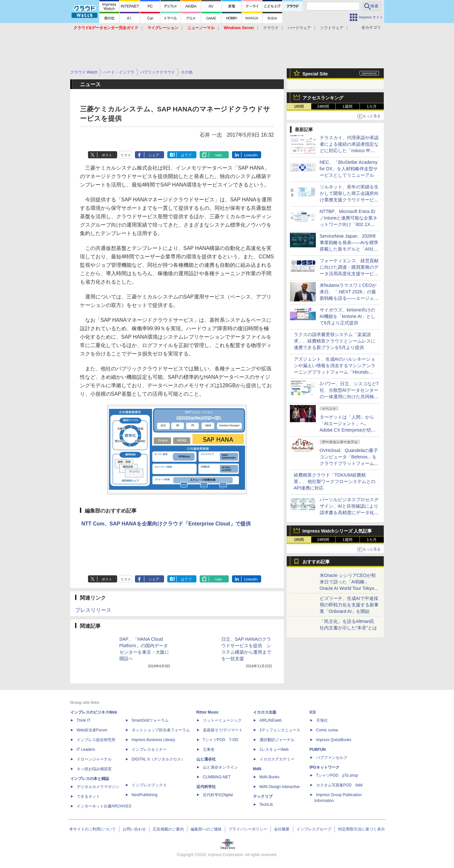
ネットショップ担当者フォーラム (161, 730)
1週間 (347, 107)
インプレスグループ (314, 829)
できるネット (88, 796)
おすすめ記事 (316, 562)
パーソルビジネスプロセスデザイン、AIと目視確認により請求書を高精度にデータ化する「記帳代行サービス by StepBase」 (349, 513)
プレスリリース (93, 610)
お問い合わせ (134, 829)
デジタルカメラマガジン (98, 787)
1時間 (299, 107)
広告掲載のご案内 (168, 829)
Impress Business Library (154, 740)
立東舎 (209, 750)
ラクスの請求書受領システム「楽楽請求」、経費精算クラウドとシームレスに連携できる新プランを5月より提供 (335, 341)
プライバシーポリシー (248, 829)
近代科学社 (206, 787)
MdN (257, 769)
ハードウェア (299, 28)
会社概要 (282, 829)
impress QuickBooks (334, 740)
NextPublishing (145, 795)
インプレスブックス (149, 785)
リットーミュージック (222, 720)
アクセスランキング (323, 98)
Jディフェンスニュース (280, 730)
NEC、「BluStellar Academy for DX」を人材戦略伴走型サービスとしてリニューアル (349, 169)
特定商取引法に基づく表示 (361, 829)
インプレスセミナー (149, 750)
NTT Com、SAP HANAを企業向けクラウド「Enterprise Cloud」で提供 (166, 524)
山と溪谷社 (206, 759)
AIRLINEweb (271, 720)
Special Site (315, 74)
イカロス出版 (265, 712)
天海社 (322, 720)
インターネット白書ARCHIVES (104, 806)
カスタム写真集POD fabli (339, 785)
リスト (126, 155)
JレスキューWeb (274, 750)
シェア (154, 155)
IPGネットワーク (325, 767)
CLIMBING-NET (217, 777)
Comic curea (327, 730)
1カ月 (372, 107)
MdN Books (270, 777)
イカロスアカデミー (277, 759)
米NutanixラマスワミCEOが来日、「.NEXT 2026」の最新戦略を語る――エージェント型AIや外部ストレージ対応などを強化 (349, 298)
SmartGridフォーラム (150, 720)
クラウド (271, 28)
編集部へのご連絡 (206, 829)
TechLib (266, 805)
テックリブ (263, 796)
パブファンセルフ (332, 758)
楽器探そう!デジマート (223, 730)
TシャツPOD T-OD (221, 740)
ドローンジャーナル (94, 759)
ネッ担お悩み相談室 (94, 769)
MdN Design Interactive (280, 787)
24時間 (323, 107)
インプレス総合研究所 (96, 740)
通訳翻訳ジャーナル (277, 740)
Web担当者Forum (92, 730)
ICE (313, 712)
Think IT (84, 720)
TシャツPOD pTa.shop (337, 775)
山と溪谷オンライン (220, 767)
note (218, 155)
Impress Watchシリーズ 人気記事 (337, 531)
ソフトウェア (332, 28)
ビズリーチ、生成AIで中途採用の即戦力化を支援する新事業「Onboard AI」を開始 (349, 605)
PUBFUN (318, 750)
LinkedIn (251, 155)
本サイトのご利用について (93, 829)
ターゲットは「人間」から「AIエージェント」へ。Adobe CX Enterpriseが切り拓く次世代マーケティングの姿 (349, 430)
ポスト (107, 155)
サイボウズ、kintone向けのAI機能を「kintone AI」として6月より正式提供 (348, 316)
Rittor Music (208, 712)
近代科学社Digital (218, 795)
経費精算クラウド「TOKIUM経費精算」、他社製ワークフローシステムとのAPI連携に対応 (335, 481)
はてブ (186, 155)
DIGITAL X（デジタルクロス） (158, 759)
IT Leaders (86, 750)
